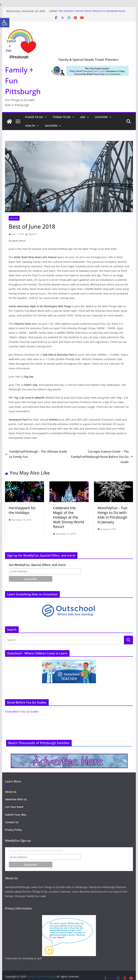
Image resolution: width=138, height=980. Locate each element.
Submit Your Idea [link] (16, 815)
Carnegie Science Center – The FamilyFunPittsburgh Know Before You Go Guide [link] (102, 457)
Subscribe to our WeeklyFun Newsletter (36, 851)
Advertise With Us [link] (16, 799)
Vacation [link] (51, 126)
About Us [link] (11, 792)
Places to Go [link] (34, 117)
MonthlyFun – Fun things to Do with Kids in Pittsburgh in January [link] (112, 515)
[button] (45, 117)
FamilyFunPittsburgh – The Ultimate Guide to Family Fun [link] (36, 454)
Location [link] (101, 117)
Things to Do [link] (62, 117)
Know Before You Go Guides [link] (22, 712)
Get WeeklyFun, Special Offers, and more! (37, 565)
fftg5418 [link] (32, 234)
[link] (5, 23)
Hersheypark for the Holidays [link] (22, 510)
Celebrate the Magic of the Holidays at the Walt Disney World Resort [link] (68, 517)
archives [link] (14, 218)
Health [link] (30, 126)
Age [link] (83, 117)
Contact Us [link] (12, 822)
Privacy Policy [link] (13, 830)
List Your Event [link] (14, 807)
